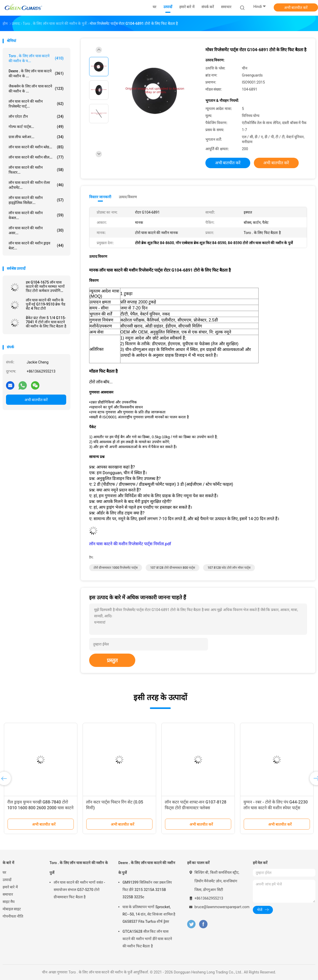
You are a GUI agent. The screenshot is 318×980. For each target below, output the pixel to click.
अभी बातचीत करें (296, 8)
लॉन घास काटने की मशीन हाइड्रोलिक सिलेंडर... (36, 200)
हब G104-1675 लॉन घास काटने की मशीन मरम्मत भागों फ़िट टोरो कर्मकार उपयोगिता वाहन (45, 286)
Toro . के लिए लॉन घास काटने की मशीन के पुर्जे (79, 868)
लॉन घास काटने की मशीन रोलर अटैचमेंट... (36, 185)
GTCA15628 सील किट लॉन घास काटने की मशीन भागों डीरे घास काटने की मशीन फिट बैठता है (147, 939)
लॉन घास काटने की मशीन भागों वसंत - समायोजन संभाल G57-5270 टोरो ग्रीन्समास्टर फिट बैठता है (79, 890)
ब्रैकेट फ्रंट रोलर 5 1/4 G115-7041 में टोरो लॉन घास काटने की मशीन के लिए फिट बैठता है (46, 322)
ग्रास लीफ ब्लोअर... (36, 137)
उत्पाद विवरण (128, 197)
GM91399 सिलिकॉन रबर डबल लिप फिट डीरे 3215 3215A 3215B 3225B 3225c (147, 890)
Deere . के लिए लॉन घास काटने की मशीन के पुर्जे (147, 868)
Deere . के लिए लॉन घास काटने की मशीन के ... (36, 74)
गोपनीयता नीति (13, 916)
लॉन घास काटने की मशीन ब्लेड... (36, 147)
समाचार (8, 894)
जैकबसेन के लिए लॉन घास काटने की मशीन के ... (36, 89)
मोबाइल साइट (12, 909)
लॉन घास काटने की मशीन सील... (36, 157)
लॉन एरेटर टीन (36, 116)
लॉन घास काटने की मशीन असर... (36, 230)
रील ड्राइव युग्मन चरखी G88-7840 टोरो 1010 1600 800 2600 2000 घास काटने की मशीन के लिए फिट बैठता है (40, 808)
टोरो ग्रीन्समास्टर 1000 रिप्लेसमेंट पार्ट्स (116, 568)
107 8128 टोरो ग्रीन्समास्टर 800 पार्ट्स (173, 568)
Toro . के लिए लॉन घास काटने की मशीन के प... (36, 58)
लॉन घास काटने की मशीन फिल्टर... (36, 170)
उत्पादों (7, 880)
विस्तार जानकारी (100, 197)
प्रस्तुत (112, 660)
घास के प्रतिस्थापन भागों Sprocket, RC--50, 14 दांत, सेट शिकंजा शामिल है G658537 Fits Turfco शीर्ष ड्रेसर (149, 914)
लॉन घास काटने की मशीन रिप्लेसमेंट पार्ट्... (36, 104)
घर (4, 872)
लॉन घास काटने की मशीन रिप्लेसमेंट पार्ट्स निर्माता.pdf (130, 544)
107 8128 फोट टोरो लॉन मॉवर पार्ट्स (229, 568)
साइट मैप (9, 902)
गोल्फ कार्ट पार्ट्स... (36, 127)
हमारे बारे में (10, 887)
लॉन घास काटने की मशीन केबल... (36, 215)
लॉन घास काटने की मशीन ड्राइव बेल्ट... (36, 246)
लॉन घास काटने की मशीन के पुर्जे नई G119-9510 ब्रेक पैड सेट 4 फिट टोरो (45, 304)
